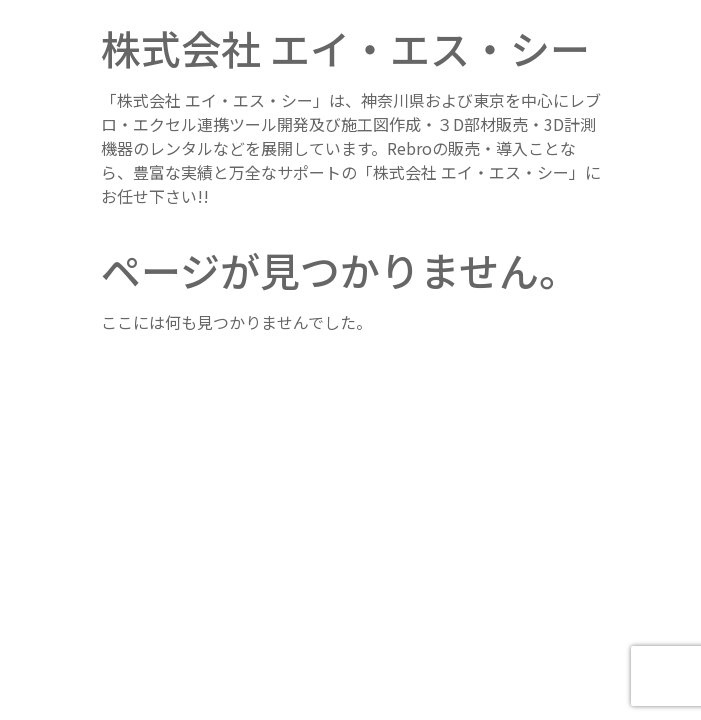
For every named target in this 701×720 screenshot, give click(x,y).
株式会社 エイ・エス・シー (345, 48)
